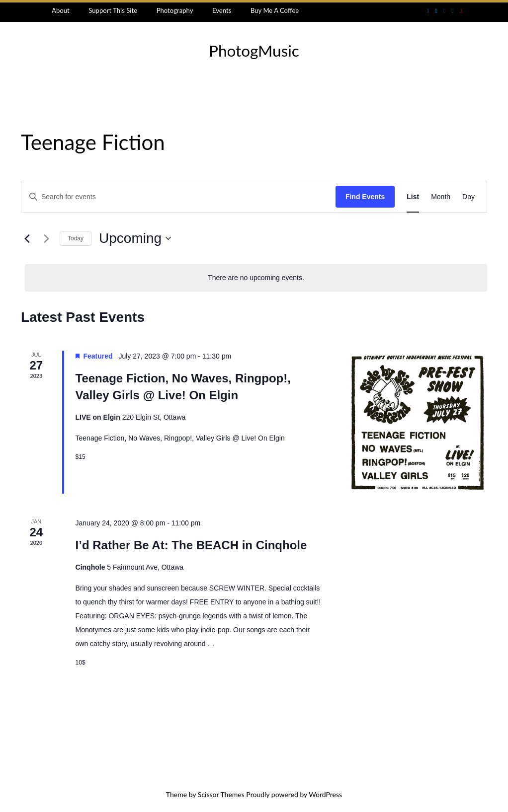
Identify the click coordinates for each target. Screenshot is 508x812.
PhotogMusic (254, 51)
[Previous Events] (27, 238)
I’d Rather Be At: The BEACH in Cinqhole (191, 545)
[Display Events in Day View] (468, 197)
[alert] (256, 278)
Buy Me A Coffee (275, 10)
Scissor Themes (221, 794)
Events (222, 10)
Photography (175, 10)
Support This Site (113, 10)
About (61, 10)
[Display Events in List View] (413, 197)
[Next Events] (46, 238)
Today (76, 238)
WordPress (325, 794)
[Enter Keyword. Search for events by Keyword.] (178, 197)
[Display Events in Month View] (441, 197)
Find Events (365, 197)
